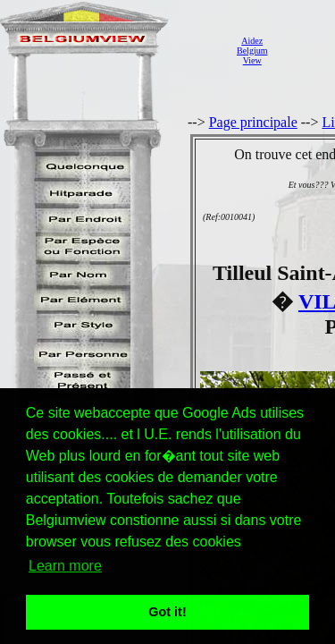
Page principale (253, 122)
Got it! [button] (167, 612)
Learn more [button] (65, 566)
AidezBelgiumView (252, 51)
